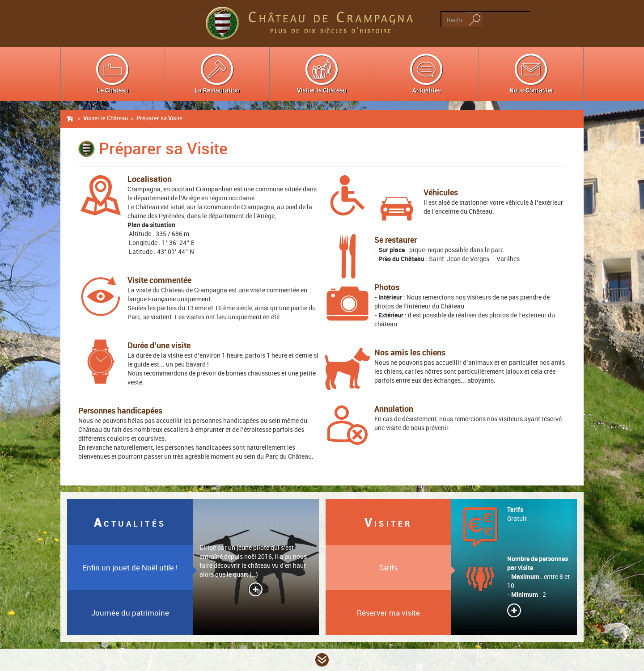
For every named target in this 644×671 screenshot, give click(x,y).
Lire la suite (256, 589)
